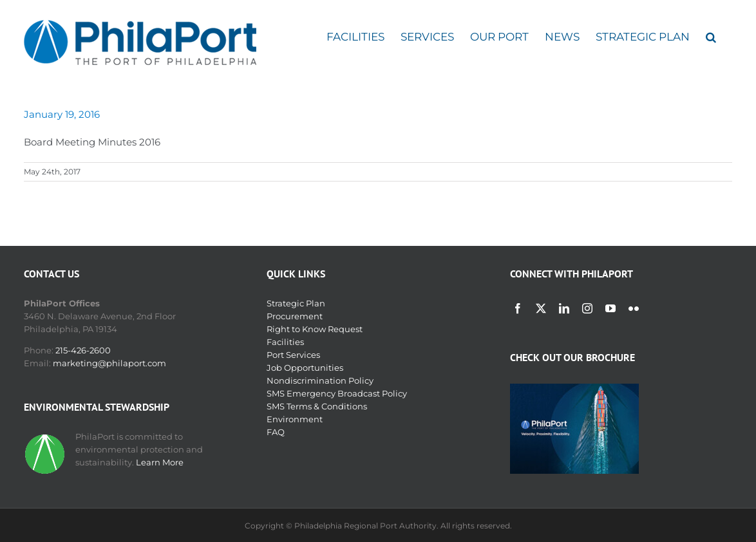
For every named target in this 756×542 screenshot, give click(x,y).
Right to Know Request (315, 329)
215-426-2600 (83, 350)
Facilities (285, 342)
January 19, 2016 (62, 114)
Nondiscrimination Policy (320, 380)
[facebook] (518, 308)
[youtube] (610, 308)
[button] (711, 37)
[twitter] (541, 308)
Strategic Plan (296, 303)
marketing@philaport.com (109, 363)
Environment (295, 419)
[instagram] (587, 308)
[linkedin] (564, 308)
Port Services (293, 355)
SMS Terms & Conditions (317, 406)
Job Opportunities (305, 368)
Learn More (160, 462)
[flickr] (634, 308)
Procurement (295, 316)
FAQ (276, 432)
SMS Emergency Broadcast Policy (337, 393)
